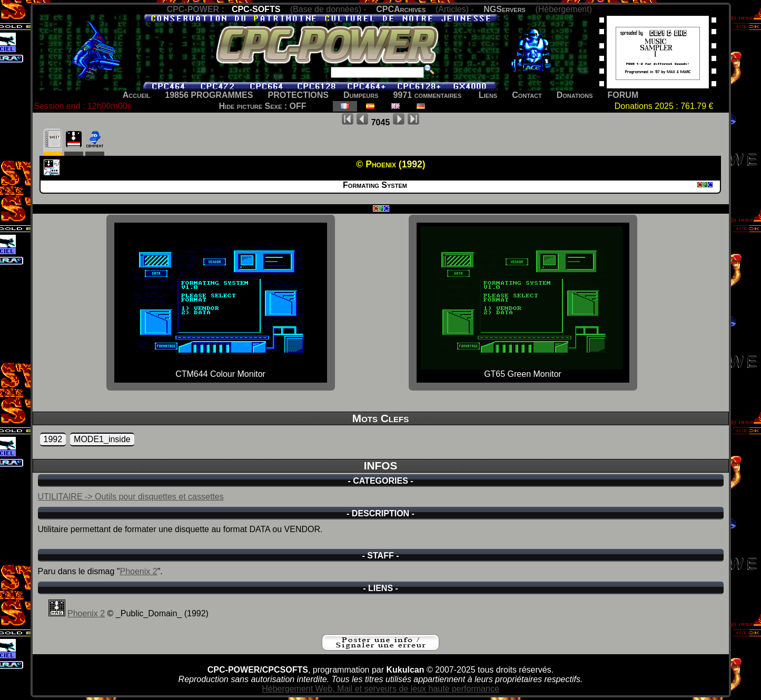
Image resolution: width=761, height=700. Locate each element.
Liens (488, 95)
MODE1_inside (102, 439)
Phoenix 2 (138, 571)
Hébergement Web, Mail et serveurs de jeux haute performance (380, 689)
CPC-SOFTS (256, 9)
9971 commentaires (428, 95)
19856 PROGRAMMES (209, 95)
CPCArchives (401, 9)
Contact (527, 95)
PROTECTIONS (298, 95)
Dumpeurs (361, 95)
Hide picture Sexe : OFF (263, 106)
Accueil (137, 95)
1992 (53, 439)
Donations (575, 95)
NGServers (505, 9)
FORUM (623, 95)
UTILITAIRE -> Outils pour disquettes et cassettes (131, 497)
